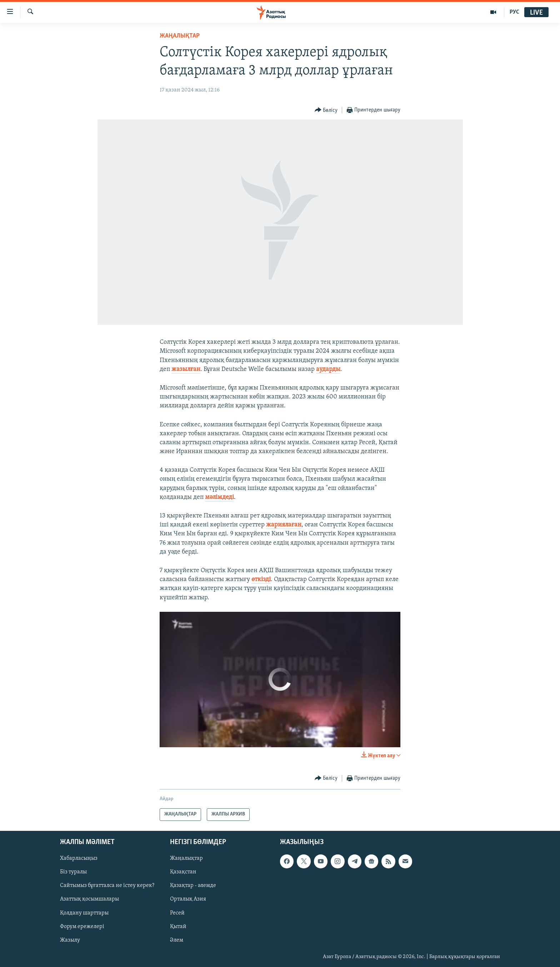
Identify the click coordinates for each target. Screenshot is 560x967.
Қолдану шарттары (84, 913)
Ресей (177, 913)
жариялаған (284, 525)
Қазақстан (183, 872)
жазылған (186, 369)
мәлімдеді (219, 497)
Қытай (178, 926)
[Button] (326, 110)
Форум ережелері (82, 926)
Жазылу (70, 940)
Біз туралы (73, 872)
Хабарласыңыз (79, 858)
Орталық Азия (188, 899)
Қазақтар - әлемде (193, 886)
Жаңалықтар (186, 858)
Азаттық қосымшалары (89, 899)
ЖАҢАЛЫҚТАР (180, 36)
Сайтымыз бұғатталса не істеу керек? (107, 886)
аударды (328, 369)
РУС (514, 12)
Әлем (177, 940)
